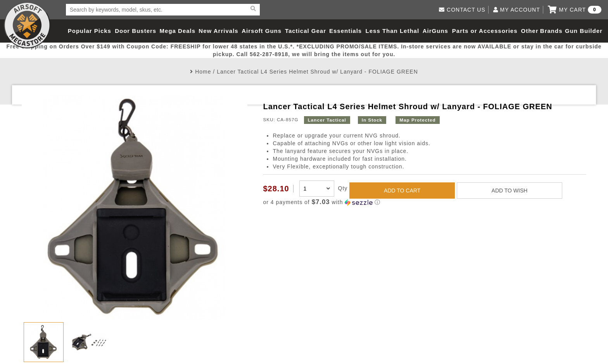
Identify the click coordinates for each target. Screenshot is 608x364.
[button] (424, 202)
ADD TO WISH (510, 191)
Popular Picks (90, 31)
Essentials (345, 31)
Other (529, 31)
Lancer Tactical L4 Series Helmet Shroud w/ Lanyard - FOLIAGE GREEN (317, 72)
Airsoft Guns (262, 31)
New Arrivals (218, 31)
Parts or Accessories (485, 31)
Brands (551, 31)
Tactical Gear (306, 31)
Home (203, 72)
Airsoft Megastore (27, 25)
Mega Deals (178, 31)
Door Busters (136, 31)
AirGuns (435, 31)
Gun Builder (584, 31)
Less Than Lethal (393, 31)
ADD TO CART (402, 191)
